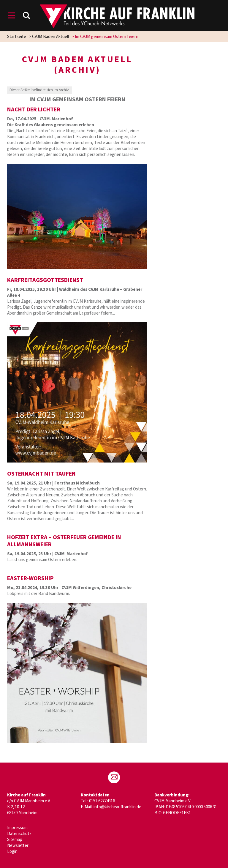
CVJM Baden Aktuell (50, 37)
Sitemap (15, 840)
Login (12, 852)
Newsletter (18, 846)
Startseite (17, 37)
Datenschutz (19, 834)
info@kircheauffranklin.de (117, 807)
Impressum (17, 828)
